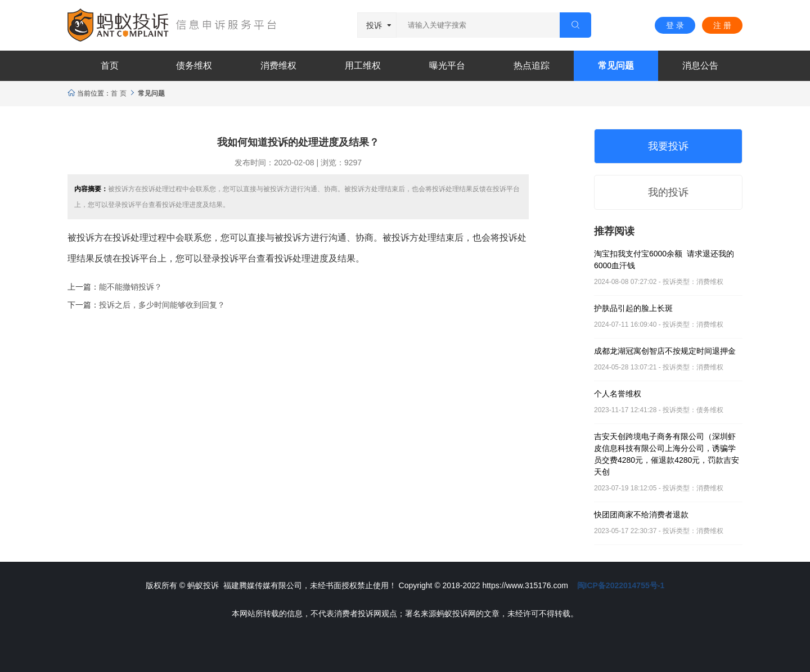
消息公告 (700, 66)
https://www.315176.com (525, 585)
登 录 (675, 25)
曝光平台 (447, 66)
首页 (110, 66)
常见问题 (616, 66)
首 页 (118, 93)
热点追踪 (532, 66)
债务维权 (194, 66)
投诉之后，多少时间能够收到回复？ (162, 305)
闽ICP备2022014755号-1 (621, 585)
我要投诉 (668, 146)
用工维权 (363, 66)
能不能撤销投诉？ (130, 287)
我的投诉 (668, 192)
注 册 (722, 25)
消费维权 (278, 66)
